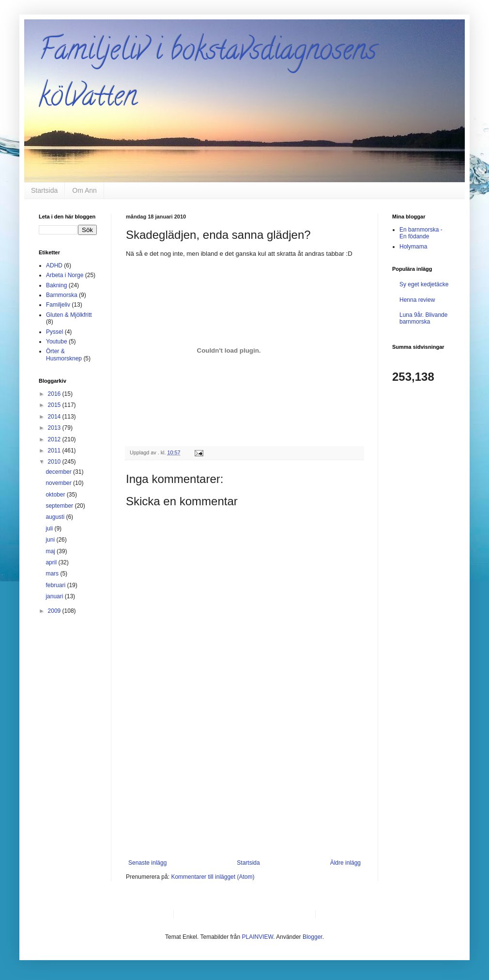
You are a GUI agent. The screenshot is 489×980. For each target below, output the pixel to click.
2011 (55, 451)
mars (53, 574)
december (59, 472)
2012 (55, 439)
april (52, 562)
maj (51, 551)
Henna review (417, 300)
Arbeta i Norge (65, 275)
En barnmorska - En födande (421, 233)
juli (50, 529)
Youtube (57, 342)
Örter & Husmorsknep (64, 355)
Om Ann (84, 190)
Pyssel (54, 332)
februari (56, 585)
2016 (55, 394)
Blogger (313, 937)
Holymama (413, 247)
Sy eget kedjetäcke (424, 284)
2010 (55, 462)
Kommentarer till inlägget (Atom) (213, 877)
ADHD (54, 265)
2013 (55, 428)
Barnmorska (62, 295)
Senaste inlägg (147, 863)
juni (51, 540)
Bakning (56, 285)
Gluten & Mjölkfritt (69, 315)
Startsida (44, 190)
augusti (56, 517)
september (60, 506)
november (59, 483)
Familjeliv (58, 305)
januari (55, 596)
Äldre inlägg (345, 863)
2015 (55, 405)
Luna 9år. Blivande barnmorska (423, 318)
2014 (55, 417)
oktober (56, 495)
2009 (55, 611)
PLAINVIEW (258, 937)
